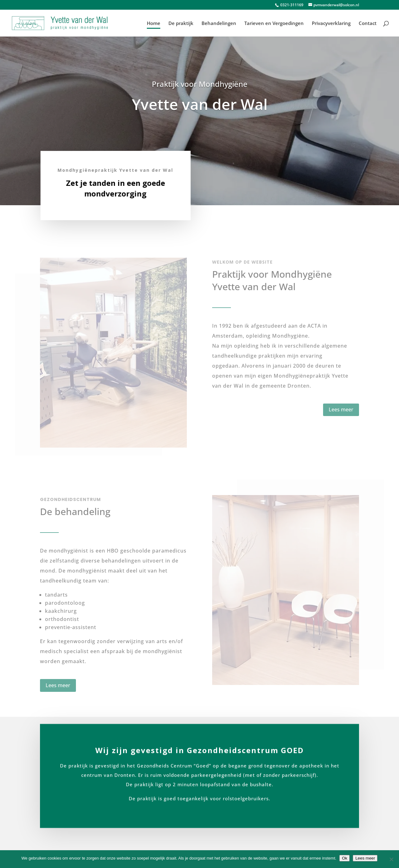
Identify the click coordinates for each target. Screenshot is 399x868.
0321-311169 (291, 5)
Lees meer (341, 409)
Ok (344, 858)
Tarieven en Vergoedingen (274, 24)
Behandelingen (219, 24)
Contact (368, 24)
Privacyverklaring (331, 24)
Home (154, 24)
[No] (391, 859)
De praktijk (181, 24)
